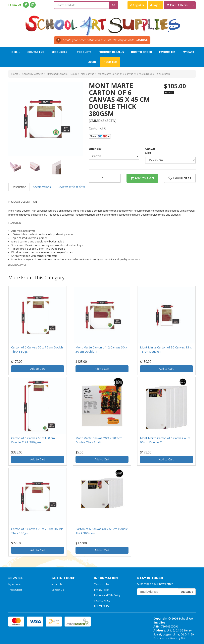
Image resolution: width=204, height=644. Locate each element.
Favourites (167, 52)
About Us (57, 584)
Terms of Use (102, 584)
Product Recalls (111, 52)
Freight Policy (102, 606)
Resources (61, 52)
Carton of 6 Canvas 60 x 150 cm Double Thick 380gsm (33, 440)
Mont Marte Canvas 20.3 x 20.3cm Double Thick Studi (99, 440)
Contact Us (36, 52)
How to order (142, 52)
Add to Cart (142, 178)
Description (19, 187)
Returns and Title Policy (107, 595)
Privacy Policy (102, 590)
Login (155, 5)
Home (15, 52)
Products (84, 52)
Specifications (42, 187)
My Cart (189, 52)
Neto (184, 638)
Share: (100, 136)
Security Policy (102, 601)
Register (137, 5)
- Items (177, 5)
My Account (15, 584)
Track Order (15, 590)
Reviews (71, 187)
